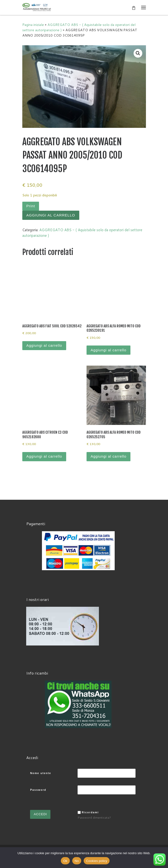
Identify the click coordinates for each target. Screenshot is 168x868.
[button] (138, 53)
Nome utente (41, 773)
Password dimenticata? (94, 817)
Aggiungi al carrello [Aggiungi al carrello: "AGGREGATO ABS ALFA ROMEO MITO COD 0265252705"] (109, 456)
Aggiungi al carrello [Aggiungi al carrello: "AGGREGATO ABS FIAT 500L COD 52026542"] (44, 345)
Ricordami (90, 812)
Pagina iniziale (33, 25)
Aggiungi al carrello (51, 215)
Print (31, 206)
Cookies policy (97, 861)
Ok (65, 861)
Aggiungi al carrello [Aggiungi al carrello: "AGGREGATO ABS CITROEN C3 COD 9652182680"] (44, 456)
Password (38, 789)
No (77, 861)
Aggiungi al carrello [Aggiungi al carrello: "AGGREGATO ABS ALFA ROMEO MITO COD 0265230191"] (109, 350)
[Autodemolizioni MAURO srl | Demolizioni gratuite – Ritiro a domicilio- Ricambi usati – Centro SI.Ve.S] (37, 7)
